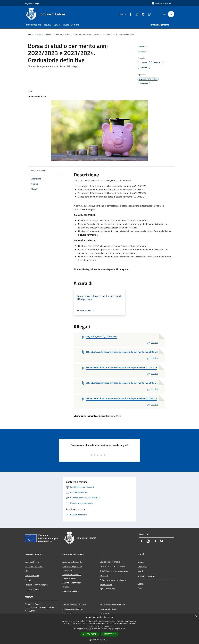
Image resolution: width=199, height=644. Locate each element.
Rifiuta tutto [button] (110, 634)
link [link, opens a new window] (124, 629)
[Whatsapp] (148, 14)
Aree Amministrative (34, 566)
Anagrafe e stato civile (72, 562)
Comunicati (142, 566)
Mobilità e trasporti (71, 591)
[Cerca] (171, 14)
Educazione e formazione (111, 562)
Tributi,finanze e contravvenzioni (114, 571)
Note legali (105, 613)
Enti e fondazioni (32, 576)
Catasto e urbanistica (72, 583)
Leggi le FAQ (68, 613)
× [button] (196, 616)
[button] (99, 640)
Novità (40, 34)
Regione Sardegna (33, 3)
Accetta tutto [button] (90, 634)
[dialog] (99, 629)
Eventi (140, 588)
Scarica (152, 343)
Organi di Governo (33, 562)
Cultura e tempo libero (72, 566)
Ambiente (104, 575)
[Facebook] (129, 14)
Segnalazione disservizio (73, 609)
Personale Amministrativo (36, 585)
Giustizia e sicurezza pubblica (113, 566)
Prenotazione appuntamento (75, 604)
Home (30, 34)
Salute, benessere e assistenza (113, 580)
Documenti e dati (32, 589)
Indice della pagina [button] (38, 171)
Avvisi (48, 34)
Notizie (141, 562)
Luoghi (140, 584)
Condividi (144, 47)
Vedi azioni (144, 52)
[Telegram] (142, 14)
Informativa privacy (108, 609)
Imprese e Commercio (72, 575)
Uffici (27, 571)
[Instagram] (136, 14)
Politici (28, 580)
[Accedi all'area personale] (161, 3)
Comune (58, 34)
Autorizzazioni (106, 585)
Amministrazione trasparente (113, 604)
